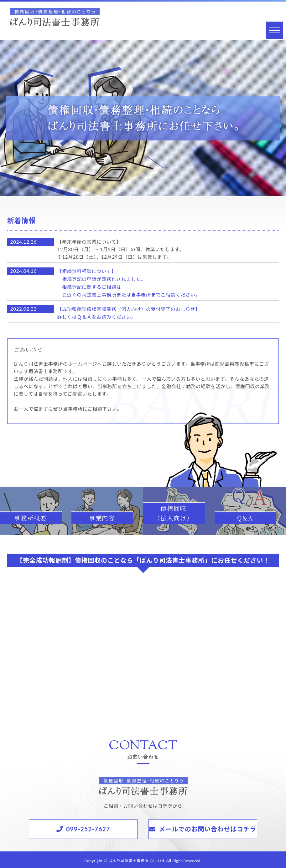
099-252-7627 (88, 827)
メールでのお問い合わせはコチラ (208, 827)
